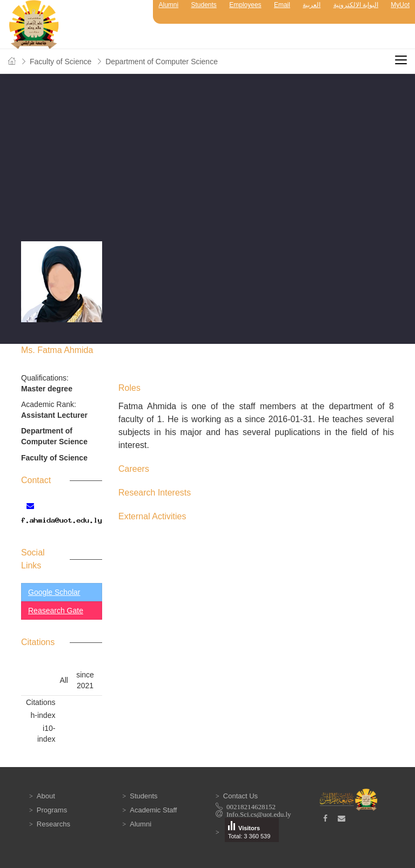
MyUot (400, 5)
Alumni (168, 5)
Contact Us (240, 796)
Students (204, 5)
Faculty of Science (61, 62)
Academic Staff (153, 810)
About (46, 796)
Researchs (53, 824)
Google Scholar (54, 592)
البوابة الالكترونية (356, 5)
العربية (312, 5)
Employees (245, 5)
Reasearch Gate (56, 611)
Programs (52, 810)
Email (282, 5)
